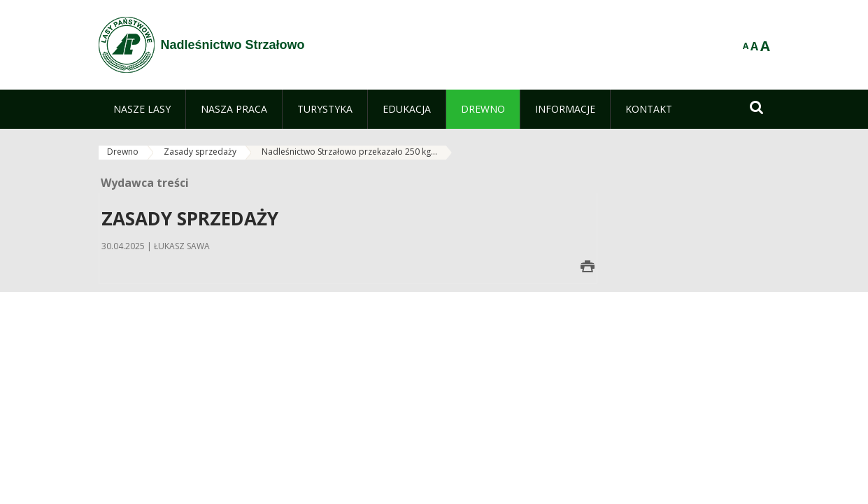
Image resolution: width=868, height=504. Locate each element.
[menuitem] (142, 109)
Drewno (123, 152)
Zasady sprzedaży (200, 152)
